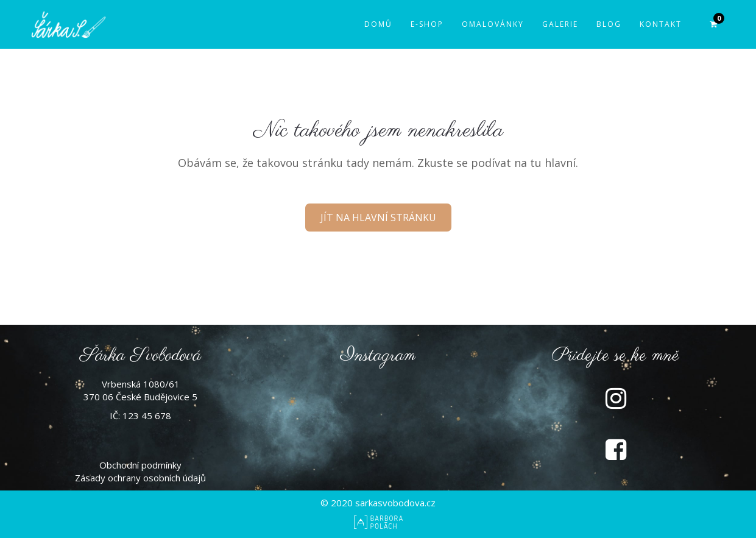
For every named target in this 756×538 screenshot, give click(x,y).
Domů (378, 24)
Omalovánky (493, 24)
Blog (609, 24)
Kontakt (661, 24)
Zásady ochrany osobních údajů (140, 478)
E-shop (427, 24)
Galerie (560, 24)
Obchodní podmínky (140, 465)
